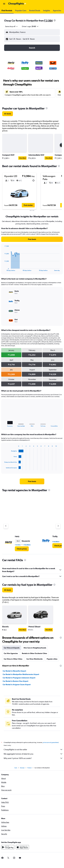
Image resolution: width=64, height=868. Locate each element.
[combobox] (12, 26)
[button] (4, 4)
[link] (8, 114)
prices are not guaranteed (51, 742)
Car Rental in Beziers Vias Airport (15, 681)
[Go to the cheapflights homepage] (17, 4)
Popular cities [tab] (52, 659)
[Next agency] (58, 526)
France (29, 768)
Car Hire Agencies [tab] (11, 653)
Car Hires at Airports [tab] (12, 648)
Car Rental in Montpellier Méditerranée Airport (21, 674)
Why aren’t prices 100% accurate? (33, 758)
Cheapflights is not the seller (33, 749)
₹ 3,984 (48, 21)
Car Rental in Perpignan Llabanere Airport (19, 678)
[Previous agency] (6, 526)
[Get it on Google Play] (8, 847)
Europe (22, 768)
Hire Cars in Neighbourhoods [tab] (35, 648)
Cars (16, 768)
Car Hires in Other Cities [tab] (13, 659)
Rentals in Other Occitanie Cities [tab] (34, 653)
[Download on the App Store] (22, 847)
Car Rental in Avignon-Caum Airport (17, 685)
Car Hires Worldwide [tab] (34, 659)
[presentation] (55, 20)
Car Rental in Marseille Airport (14, 671)
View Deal (22, 158)
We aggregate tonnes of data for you (33, 754)
